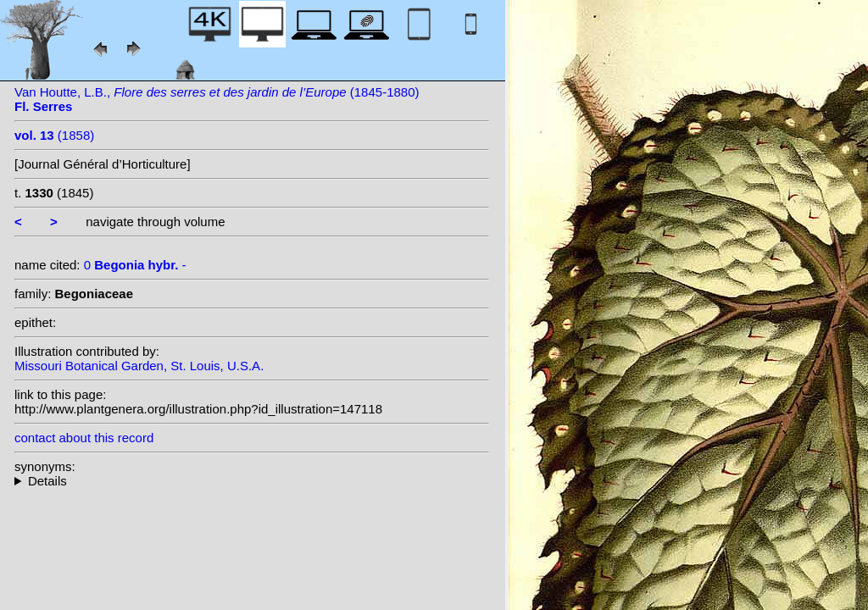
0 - (135, 265)
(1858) (54, 135)
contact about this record (84, 438)
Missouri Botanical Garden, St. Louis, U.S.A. (139, 366)
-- (252, 481)
